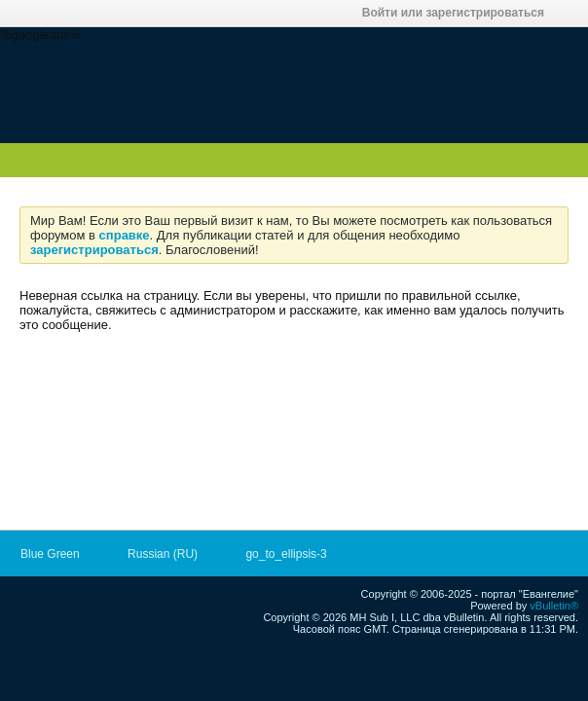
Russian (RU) (169, 554)
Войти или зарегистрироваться (459, 13)
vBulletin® (554, 606)
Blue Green (56, 554)
